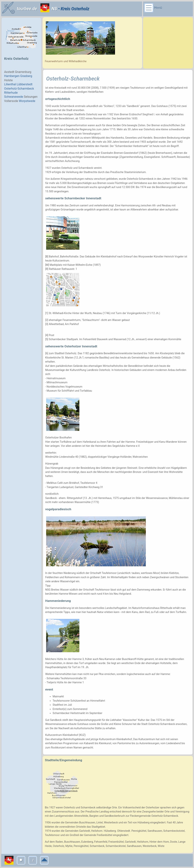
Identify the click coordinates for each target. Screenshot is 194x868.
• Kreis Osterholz (73, 9)
